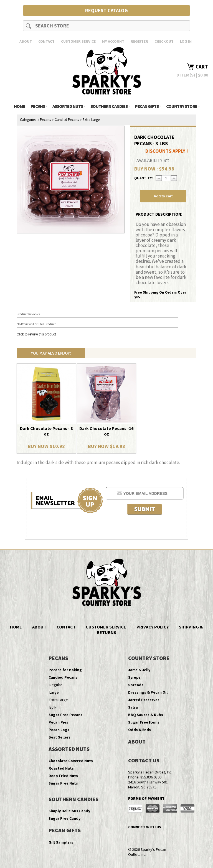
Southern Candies (110, 106)
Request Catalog (106, 10)
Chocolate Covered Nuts (71, 761)
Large (54, 692)
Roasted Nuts (61, 768)
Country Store (183, 106)
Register (139, 41)
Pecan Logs (59, 730)
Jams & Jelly (139, 670)
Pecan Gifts (148, 106)
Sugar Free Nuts (63, 783)
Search (29, 26)
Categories (28, 120)
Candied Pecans (67, 120)
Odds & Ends (140, 730)
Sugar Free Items (144, 722)
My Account (113, 41)
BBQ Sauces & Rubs (146, 715)
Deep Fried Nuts (63, 776)
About (26, 41)
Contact (46, 41)
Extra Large (91, 120)
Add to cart (163, 196)
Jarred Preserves (144, 700)
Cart (202, 67)
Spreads (136, 685)
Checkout (164, 41)
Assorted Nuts (69, 106)
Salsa (133, 707)
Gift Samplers (61, 842)
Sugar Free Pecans (65, 715)
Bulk (53, 707)
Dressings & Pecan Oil (148, 692)
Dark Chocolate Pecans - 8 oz (46, 431)
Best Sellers (59, 737)
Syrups (134, 677)
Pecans (39, 106)
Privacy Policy (153, 627)
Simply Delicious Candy (69, 811)
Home (19, 106)
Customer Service (78, 41)
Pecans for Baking (65, 670)
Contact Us (144, 760)
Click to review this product (36, 334)
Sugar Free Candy (64, 818)
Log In (186, 41)
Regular (56, 685)
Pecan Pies (58, 722)
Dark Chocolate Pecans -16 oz (106, 431)
